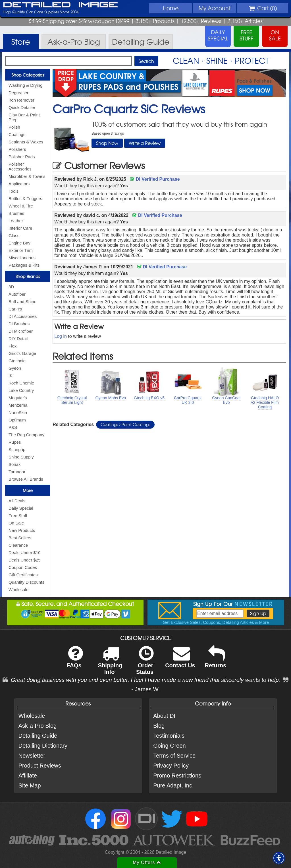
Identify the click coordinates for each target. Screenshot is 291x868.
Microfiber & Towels (27, 176)
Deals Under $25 (25, 560)
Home (171, 8)
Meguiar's (18, 398)
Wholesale (18, 590)
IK (11, 376)
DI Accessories (23, 316)
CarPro (15, 309)
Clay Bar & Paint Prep (24, 117)
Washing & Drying (26, 85)
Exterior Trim (21, 250)
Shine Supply (21, 457)
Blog (159, 726)
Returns (216, 661)
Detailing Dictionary (43, 746)
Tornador (17, 472)
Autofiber (17, 294)
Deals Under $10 (25, 553)
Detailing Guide (38, 736)
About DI (164, 716)
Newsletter (32, 756)
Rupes (15, 442)
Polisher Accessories (20, 166)
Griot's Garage (22, 353)
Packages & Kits (24, 265)
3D (11, 287)
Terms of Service (174, 756)
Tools (13, 191)
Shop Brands (28, 276)
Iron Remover (21, 100)
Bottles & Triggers (25, 199)
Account (215, 8)
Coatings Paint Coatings (125, 424)
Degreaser (18, 93)
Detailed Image (60, 5)
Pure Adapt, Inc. (173, 785)
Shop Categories (28, 75)
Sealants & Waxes (26, 142)
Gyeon (15, 368)
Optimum (17, 420)
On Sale (16, 523)
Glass (14, 235)
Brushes (16, 213)
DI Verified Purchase (155, 179)
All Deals (17, 501)
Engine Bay (19, 243)
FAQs (75, 661)
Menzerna (18, 405)
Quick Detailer (22, 107)
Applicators (19, 184)
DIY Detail (18, 339)
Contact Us (180, 661)
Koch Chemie (21, 383)
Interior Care (20, 228)
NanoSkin (18, 413)
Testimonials (169, 736)
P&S (13, 427)
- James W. (145, 689)
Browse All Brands (26, 479)
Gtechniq (17, 361)
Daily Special (21, 508)
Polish (14, 127)
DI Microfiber (21, 331)
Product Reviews (40, 766)
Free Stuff (18, 516)
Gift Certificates (23, 575)
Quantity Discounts (26, 582)
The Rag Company (26, 435)
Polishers (17, 149)
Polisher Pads (22, 157)
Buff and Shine (22, 302)
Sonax (15, 464)
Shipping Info (110, 664)
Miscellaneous (22, 258)
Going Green (170, 746)
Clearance (18, 545)
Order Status (145, 664)
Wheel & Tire (21, 206)
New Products (22, 530)
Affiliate (28, 776)
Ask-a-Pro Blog (38, 726)
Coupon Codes (23, 567)
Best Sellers (20, 538)
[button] (279, 858)
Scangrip (17, 450)
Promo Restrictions (177, 776)
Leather (16, 221)
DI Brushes (19, 324)
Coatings (17, 134)
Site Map (30, 785)
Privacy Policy (171, 766)
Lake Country (21, 390)
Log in (61, 336)
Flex (13, 346)
